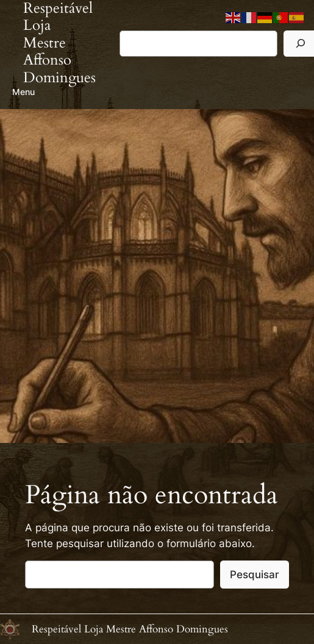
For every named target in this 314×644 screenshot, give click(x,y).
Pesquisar (255, 575)
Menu (23, 92)
